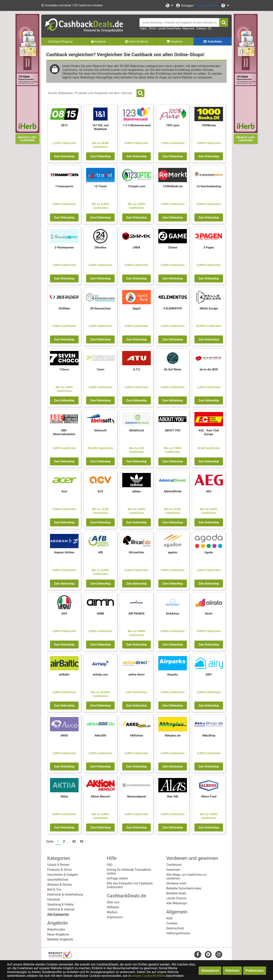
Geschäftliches (58, 880)
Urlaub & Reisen (58, 865)
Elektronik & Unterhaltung (65, 894)
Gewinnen (173, 870)
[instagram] (219, 954)
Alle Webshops (177, 903)
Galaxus (201, 28)
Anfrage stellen (117, 878)
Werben (112, 912)
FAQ (110, 865)
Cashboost (174, 865)
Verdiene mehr (176, 883)
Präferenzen (255, 971)
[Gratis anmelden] (207, 5)
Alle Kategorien (58, 914)
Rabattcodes (56, 929)
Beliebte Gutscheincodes (184, 888)
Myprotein (188, 28)
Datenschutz (175, 928)
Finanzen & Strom (60, 870)
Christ (152, 28)
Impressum (115, 917)
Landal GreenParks (169, 28)
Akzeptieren (210, 971)
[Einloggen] (185, 5)
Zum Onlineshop (64, 156)
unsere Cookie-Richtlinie (149, 976)
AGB (169, 918)
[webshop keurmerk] (60, 957)
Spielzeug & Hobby (60, 904)
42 (74, 841)
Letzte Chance (176, 898)
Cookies (172, 923)
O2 (210, 28)
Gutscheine (213, 42)
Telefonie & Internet (61, 909)
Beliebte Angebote (60, 939)
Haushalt (54, 899)
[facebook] (198, 954)
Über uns (113, 902)
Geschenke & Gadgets (63, 875)
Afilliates (113, 907)
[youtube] (208, 954)
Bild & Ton (54, 890)
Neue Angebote (58, 934)
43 (82, 841)
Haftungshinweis (178, 933)
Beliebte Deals (176, 893)
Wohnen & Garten (60, 885)
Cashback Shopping (60, 42)
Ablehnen (232, 971)
